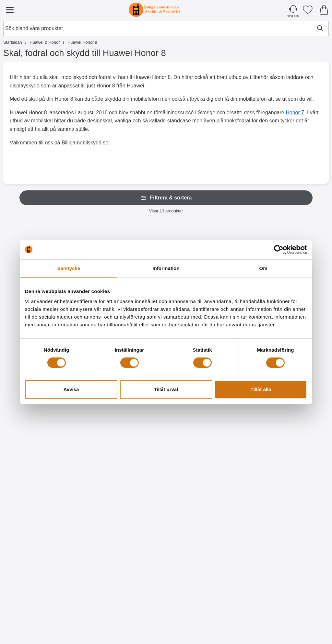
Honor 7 (295, 113)
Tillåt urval (166, 389)
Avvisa (71, 389)
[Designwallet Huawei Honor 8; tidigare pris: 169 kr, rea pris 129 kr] (248, 415)
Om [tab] (263, 268)
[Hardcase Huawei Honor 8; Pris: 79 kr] (193, 415)
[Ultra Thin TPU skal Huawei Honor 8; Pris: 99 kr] (139, 415)
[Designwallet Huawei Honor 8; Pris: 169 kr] (303, 415)
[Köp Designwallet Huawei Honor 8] (248, 481)
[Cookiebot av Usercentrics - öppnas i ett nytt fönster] (279, 250)
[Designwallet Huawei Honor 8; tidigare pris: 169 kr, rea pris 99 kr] (29, 554)
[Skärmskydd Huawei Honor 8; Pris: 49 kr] (29, 415)
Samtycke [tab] (69, 268)
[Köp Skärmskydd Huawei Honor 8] (29, 481)
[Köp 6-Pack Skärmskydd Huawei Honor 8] (84, 481)
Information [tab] (166, 268)
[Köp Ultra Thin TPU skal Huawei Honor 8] (139, 481)
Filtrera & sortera (166, 198)
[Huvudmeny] (10, 10)
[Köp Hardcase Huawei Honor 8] (193, 481)
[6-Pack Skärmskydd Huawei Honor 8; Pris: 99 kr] (84, 415)
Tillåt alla (261, 389)
